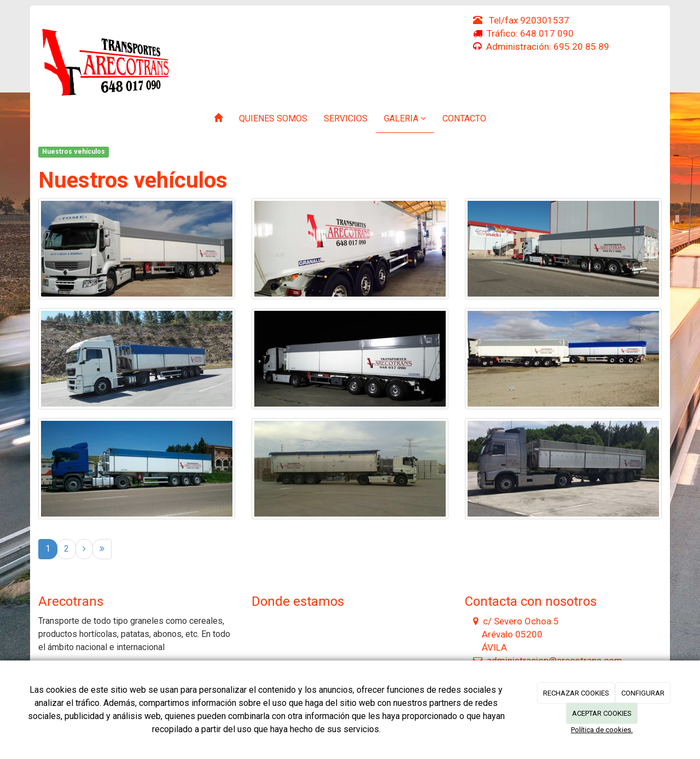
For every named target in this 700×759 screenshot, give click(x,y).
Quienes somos (273, 118)
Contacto (464, 118)
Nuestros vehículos (74, 152)
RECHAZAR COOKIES (576, 693)
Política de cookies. (602, 730)
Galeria (405, 118)
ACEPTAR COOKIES (602, 713)
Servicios (346, 118)
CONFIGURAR (643, 693)
